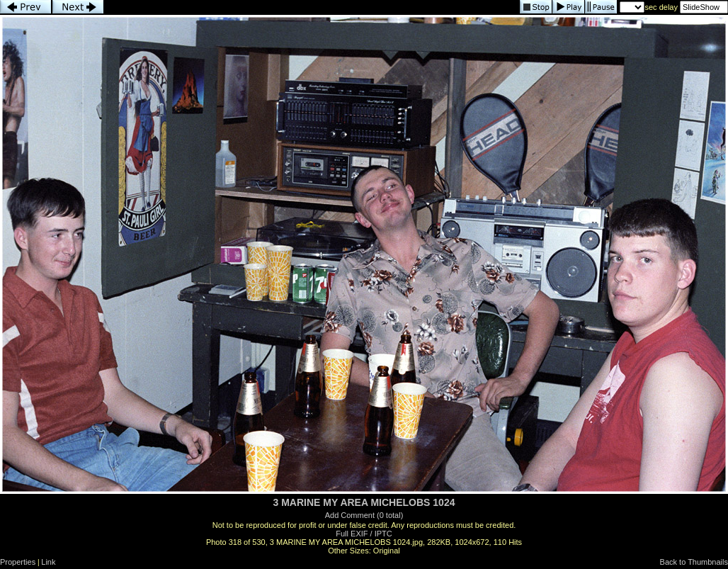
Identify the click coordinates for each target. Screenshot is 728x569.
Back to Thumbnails (694, 562)
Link (48, 562)
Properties (18, 562)
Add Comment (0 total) (364, 515)
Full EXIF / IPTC (364, 534)
